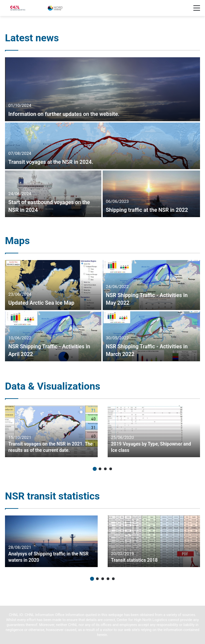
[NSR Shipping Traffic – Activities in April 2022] (53, 336)
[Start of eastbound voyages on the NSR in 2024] (53, 194)
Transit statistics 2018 (134, 560)
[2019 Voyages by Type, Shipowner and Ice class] (154, 431)
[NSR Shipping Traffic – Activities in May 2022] (152, 285)
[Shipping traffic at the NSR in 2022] (152, 194)
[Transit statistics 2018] (154, 541)
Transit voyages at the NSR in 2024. (51, 162)
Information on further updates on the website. (64, 114)
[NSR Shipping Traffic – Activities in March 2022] (152, 336)
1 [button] (95, 469)
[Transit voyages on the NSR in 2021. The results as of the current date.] (51, 431)
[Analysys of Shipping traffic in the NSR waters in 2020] (51, 541)
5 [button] (113, 579)
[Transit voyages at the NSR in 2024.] (102, 146)
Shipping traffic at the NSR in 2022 (147, 210)
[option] (102, 137)
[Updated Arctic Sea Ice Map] (53, 285)
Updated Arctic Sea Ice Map (41, 303)
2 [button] (100, 469)
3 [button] (105, 469)
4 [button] (111, 469)
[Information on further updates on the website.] (102, 89)
